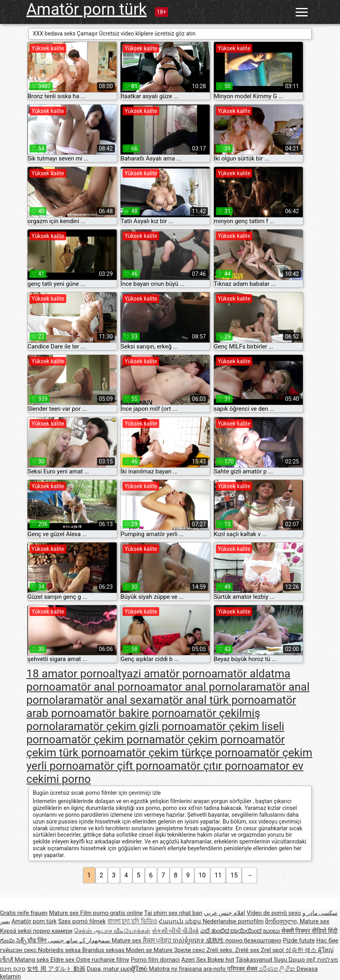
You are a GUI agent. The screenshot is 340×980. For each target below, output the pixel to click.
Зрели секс (190, 950)
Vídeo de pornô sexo (274, 913)
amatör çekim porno (199, 739)
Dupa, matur (104, 969)
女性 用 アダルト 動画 (56, 969)
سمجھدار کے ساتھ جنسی (80, 940)
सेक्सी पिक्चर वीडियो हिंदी (309, 931)
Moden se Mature (150, 950)
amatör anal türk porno (204, 700)
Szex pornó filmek (82, 921)
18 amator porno (68, 674)
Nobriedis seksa (60, 950)
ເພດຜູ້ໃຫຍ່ (135, 969)
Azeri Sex (194, 960)
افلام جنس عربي (224, 913)
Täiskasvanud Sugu (262, 960)
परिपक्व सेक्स (243, 969)
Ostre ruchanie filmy (103, 960)
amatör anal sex (108, 700)
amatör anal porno (101, 687)
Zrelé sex (248, 950)
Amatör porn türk (87, 9)
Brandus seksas (104, 950)
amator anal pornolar (198, 687)
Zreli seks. (221, 950)
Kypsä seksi (17, 931)
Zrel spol (273, 950)
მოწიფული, (282, 921)
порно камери (53, 931)
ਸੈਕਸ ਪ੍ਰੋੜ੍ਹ (158, 940)
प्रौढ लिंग (38, 940)
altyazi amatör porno (160, 674)
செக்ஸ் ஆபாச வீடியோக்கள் (112, 931)
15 (234, 875)
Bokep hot (221, 960)
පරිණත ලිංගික (278, 969)
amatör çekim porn (102, 739)
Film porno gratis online (112, 913)
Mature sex (65, 913)
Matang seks (33, 960)
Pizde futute (299, 940)
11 (218, 875)
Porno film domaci (155, 960)
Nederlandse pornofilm (233, 921)
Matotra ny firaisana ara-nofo (188, 969)
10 (202, 875)
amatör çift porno (122, 766)
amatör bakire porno (130, 713)
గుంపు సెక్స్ (14, 940)
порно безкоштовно (253, 940)
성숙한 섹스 (302, 950)
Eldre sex (63, 960)
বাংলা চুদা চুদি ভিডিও (132, 921)
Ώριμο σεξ (303, 960)
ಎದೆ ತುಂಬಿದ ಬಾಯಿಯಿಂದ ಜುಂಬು (241, 931)
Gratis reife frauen (24, 913)
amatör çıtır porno (209, 766)
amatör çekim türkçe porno (177, 753)
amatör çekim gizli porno (129, 726)
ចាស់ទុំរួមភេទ (189, 940)
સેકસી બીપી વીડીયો (175, 931)
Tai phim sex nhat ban (173, 913)
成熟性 (216, 940)
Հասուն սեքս (180, 921)
